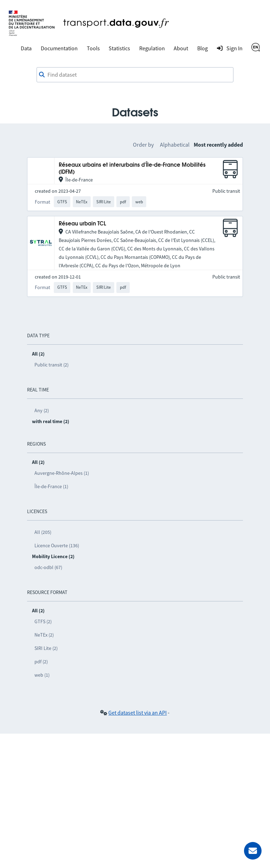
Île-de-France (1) (51, 486)
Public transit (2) (52, 365)
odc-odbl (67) (48, 567)
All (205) (43, 532)
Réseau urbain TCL (82, 224)
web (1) (42, 675)
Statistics (119, 48)
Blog (202, 48)
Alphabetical (175, 145)
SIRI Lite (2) (46, 648)
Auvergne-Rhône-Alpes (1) (62, 473)
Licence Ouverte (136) (57, 545)
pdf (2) (41, 662)
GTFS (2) (43, 621)
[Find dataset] (135, 75)
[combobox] (135, 75)
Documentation (59, 48)
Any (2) (42, 410)
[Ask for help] (253, 851)
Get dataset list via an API (137, 713)
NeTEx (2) (44, 635)
